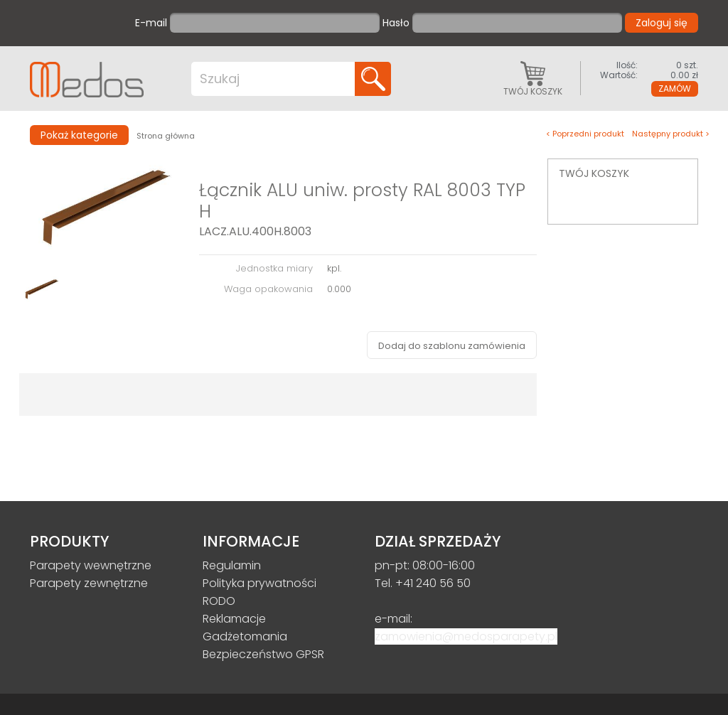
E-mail (151, 23)
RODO (219, 601)
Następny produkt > (671, 134)
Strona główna (166, 136)
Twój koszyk (533, 78)
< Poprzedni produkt (585, 134)
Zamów (675, 88)
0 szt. (648, 65)
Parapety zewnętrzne (89, 583)
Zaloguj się (662, 23)
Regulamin (232, 565)
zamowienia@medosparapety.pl (466, 636)
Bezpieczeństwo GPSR (263, 654)
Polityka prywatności (259, 583)
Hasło (396, 23)
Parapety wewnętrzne (91, 565)
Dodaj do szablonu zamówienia (452, 346)
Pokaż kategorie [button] (79, 135)
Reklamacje (234, 619)
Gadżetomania (245, 636)
